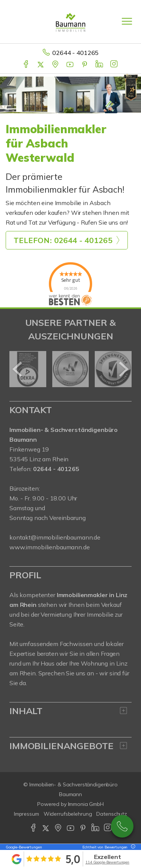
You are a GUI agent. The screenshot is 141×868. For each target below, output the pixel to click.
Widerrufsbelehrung (68, 814)
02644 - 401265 (75, 53)
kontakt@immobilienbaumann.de (55, 537)
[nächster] (123, 369)
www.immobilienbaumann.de (50, 547)
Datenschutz (112, 814)
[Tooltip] (132, 847)
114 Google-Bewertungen (107, 862)
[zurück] (18, 369)
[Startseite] (70, 21)
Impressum (27, 814)
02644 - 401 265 (122, 826)
